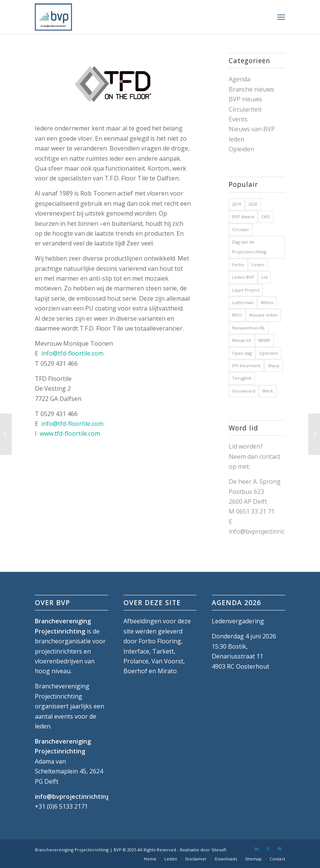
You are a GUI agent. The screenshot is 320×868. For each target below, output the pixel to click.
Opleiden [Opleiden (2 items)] (268, 353)
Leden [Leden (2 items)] (258, 265)
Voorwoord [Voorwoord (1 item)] (244, 391)
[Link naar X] (268, 849)
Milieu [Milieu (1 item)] (267, 302)
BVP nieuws (245, 99)
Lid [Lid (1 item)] (264, 277)
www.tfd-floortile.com (70, 433)
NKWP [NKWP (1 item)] (264, 340)
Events (238, 119)
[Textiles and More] (314, 434)
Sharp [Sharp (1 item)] (274, 366)
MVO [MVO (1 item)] (237, 315)
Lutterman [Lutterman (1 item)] (243, 302)
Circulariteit (245, 109)
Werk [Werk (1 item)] (268, 391)
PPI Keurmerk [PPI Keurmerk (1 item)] (246, 366)
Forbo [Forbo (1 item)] (238, 265)
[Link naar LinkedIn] (257, 849)
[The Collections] (6, 434)
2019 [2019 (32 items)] (237, 204)
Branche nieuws (251, 89)
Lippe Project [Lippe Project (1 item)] (246, 290)
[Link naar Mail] (279, 849)
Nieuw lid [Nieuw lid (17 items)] (242, 340)
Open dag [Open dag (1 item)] (242, 353)
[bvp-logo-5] (53, 17)
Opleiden (241, 149)
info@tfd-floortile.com (72, 353)
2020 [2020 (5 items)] (253, 204)
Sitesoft (219, 850)
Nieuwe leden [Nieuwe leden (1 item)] (263, 315)
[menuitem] (281, 17)
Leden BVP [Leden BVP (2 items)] (243, 277)
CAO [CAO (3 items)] (266, 217)
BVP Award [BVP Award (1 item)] (243, 217)
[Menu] (281, 17)
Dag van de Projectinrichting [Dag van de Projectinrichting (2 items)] (249, 247)
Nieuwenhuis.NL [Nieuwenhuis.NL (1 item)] (249, 328)
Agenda (240, 79)
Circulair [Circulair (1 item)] (241, 229)
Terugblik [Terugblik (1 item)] (242, 378)
